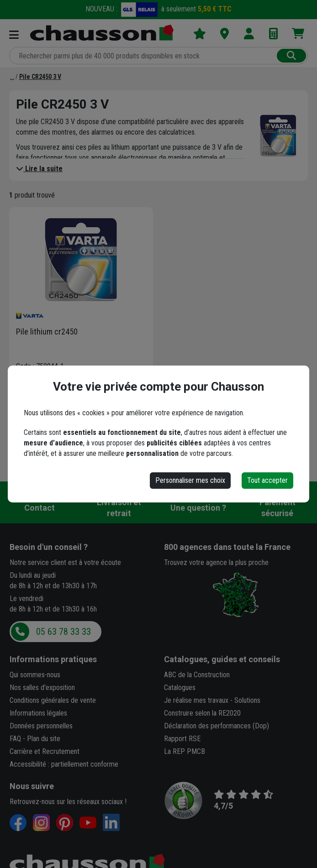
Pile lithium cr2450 (47, 332)
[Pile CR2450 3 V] (40, 77)
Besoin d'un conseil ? (49, 547)
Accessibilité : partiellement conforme (64, 764)
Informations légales (38, 713)
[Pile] (12, 77)
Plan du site (44, 739)
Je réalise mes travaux (196, 700)
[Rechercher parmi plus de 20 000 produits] (144, 56)
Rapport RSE (182, 739)
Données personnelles (41, 726)
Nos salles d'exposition (42, 688)
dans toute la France (227, 547)
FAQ (15, 739)
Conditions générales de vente (53, 700)
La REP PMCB (185, 751)
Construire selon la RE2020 (202, 713)
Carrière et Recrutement (45, 751)
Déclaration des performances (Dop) (217, 726)
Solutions (247, 700)
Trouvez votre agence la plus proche (216, 562)
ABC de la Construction (197, 675)
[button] (66, 408)
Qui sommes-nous (35, 675)
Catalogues (180, 688)
